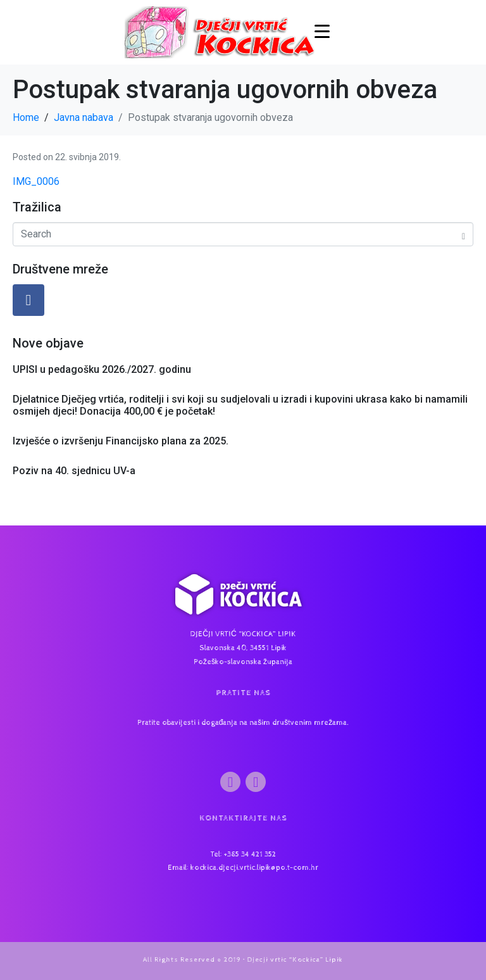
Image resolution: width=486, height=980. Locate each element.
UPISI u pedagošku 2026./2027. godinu (102, 369)
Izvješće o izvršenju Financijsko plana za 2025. (121, 441)
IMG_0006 (36, 181)
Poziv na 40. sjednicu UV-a (74, 471)
